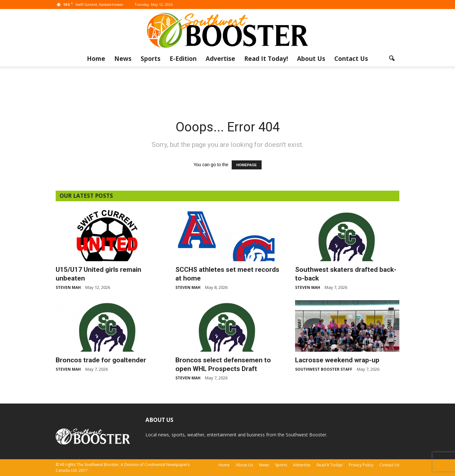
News (123, 59)
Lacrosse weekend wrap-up (337, 360)
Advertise (220, 59)
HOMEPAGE (247, 165)
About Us (311, 59)
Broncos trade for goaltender (101, 360)
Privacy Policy (361, 465)
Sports (151, 59)
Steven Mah (68, 287)
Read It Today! (266, 59)
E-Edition (183, 59)
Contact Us (351, 59)
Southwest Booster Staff (324, 369)
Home (96, 59)
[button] (392, 59)
